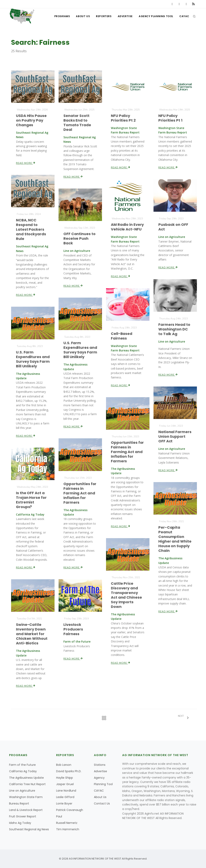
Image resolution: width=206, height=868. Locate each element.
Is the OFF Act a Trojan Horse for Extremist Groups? (31, 500)
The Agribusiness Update (26, 778)
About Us (83, 16)
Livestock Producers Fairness (73, 629)
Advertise (125, 16)
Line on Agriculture (22, 791)
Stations (100, 765)
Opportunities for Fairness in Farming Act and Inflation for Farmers (127, 452)
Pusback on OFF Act (173, 227)
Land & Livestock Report (26, 810)
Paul (59, 816)
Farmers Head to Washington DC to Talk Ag (174, 329)
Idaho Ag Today (20, 823)
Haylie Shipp (65, 778)
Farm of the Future (22, 765)
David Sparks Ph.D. (69, 771)
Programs (62, 16)
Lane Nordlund (66, 791)
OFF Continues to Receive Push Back (79, 239)
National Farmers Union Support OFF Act (175, 437)
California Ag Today (23, 771)
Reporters (104, 16)
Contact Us (102, 803)
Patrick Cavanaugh (70, 810)
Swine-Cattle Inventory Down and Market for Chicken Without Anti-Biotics (32, 634)
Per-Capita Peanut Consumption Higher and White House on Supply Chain (175, 539)
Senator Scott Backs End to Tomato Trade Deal (77, 122)
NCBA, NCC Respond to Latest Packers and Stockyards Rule (31, 229)
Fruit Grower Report (23, 816)
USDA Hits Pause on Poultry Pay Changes (31, 120)
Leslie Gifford (65, 797)
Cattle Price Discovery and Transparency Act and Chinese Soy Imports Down (127, 595)
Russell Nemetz (67, 823)
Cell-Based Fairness (122, 336)
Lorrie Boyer (64, 803)
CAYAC (184, 16)
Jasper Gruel (65, 784)
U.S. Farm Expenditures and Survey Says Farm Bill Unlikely (80, 350)
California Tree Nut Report (27, 784)
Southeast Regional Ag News (29, 829)
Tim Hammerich (68, 829)
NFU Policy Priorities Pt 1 (170, 118)
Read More (26, 163)
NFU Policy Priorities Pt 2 (123, 118)
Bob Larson (64, 765)
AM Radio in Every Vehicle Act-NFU (127, 227)
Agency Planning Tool (156, 16)
